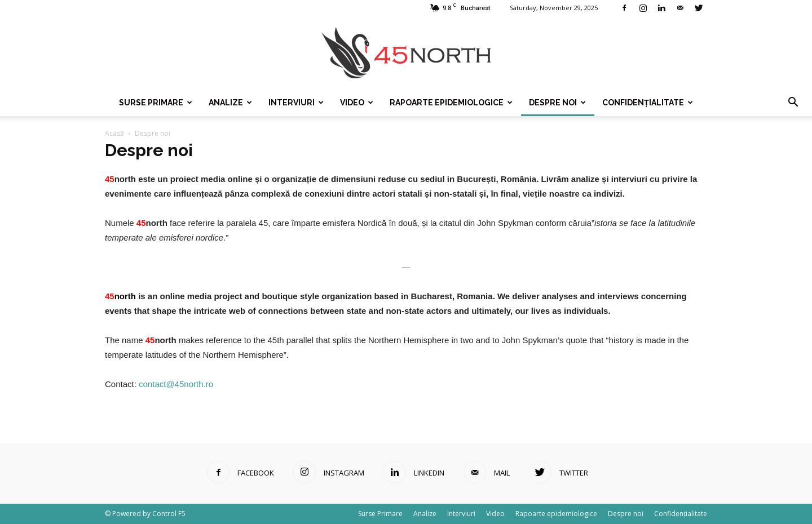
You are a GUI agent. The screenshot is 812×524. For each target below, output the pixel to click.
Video (357, 103)
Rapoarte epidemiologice (451, 103)
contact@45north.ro (176, 384)
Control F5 (169, 514)
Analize (230, 103)
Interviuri (296, 103)
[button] (793, 103)
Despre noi (557, 103)
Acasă (114, 133)
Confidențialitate (648, 103)
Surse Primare (156, 103)
